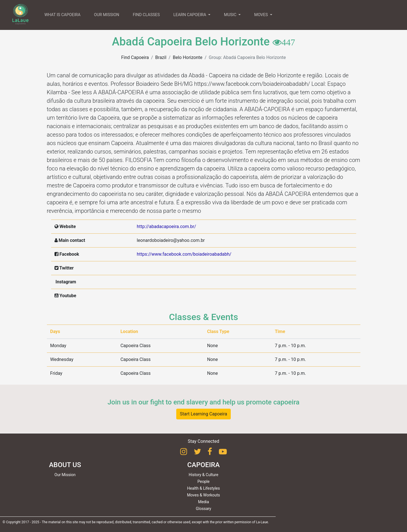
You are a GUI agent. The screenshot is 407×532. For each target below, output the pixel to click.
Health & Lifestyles (204, 488)
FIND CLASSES (146, 15)
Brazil (161, 57)
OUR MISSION (107, 15)
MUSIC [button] (231, 15)
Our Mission (65, 475)
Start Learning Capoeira (204, 414)
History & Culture (204, 475)
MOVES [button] (262, 15)
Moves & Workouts (204, 495)
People (204, 481)
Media (204, 502)
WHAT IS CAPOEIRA (62, 15)
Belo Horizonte (188, 57)
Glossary (203, 509)
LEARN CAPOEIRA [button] (190, 15)
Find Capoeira (135, 57)
